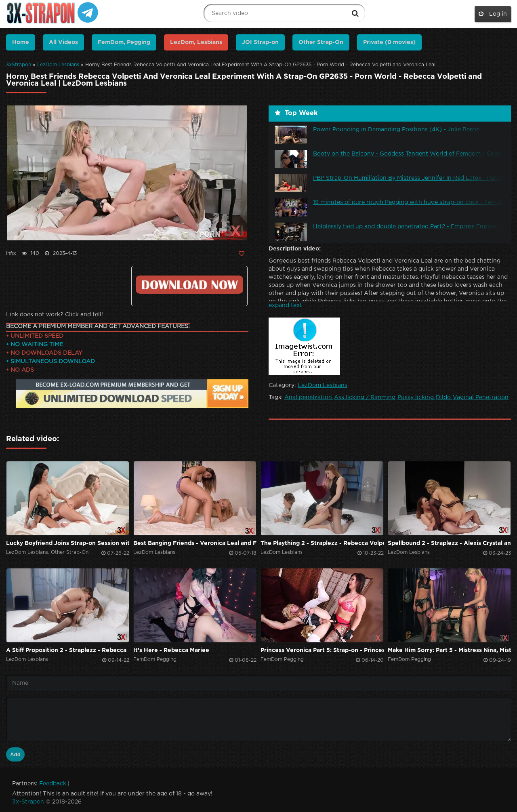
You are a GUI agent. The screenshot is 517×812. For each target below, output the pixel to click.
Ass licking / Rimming (365, 398)
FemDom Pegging (155, 659)
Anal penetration (308, 398)
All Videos (63, 42)
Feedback (53, 784)
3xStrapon (19, 65)
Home (21, 42)
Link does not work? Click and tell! (55, 315)
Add (15, 754)
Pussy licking (416, 398)
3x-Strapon (28, 802)
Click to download (189, 285)
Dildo (443, 398)
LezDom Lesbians (58, 65)
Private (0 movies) (389, 42)
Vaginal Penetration (481, 398)
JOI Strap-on (260, 42)
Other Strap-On (321, 42)
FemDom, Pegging (124, 42)
